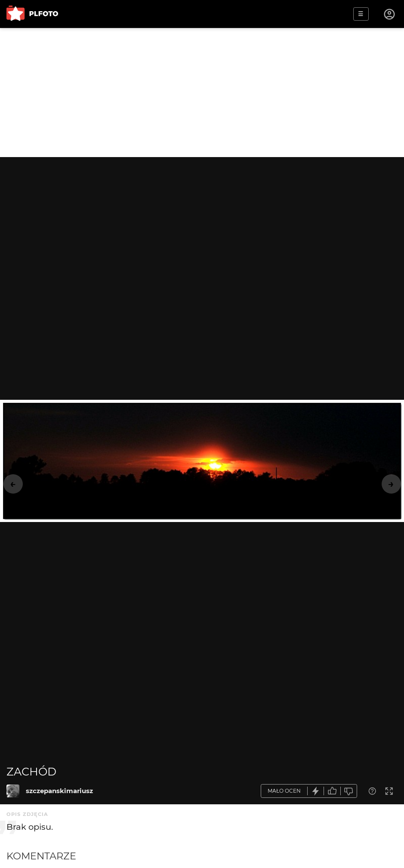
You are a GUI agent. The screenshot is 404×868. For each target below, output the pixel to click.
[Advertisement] (202, 93)
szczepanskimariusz (59, 791)
